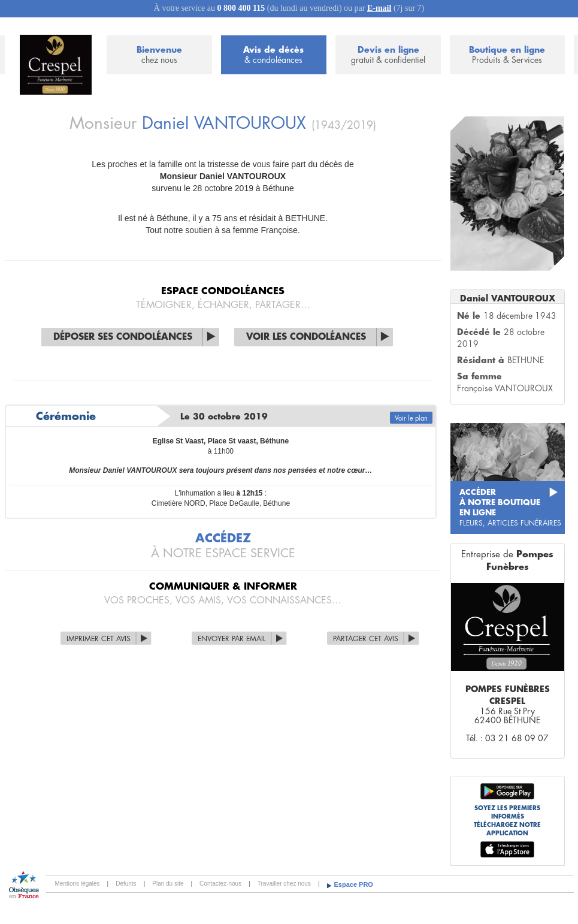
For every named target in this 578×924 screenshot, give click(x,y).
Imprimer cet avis (99, 639)
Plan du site (168, 884)
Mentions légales (78, 884)
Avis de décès (274, 55)
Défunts (126, 884)
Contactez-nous (220, 884)
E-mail (379, 8)
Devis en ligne (388, 55)
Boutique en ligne (507, 55)
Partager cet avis (366, 639)
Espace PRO (354, 884)
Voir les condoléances (306, 337)
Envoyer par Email (232, 639)
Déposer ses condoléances (123, 337)
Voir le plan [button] (411, 419)
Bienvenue (159, 55)
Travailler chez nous (284, 884)
